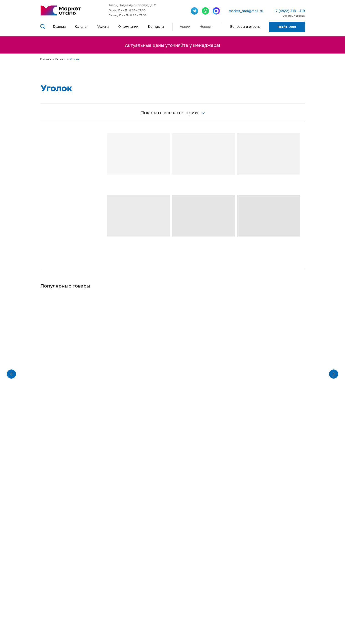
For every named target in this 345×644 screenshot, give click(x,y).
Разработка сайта (172, 635)
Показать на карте (265, 613)
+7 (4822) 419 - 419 (290, 11)
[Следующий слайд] (334, 335)
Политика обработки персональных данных (275, 635)
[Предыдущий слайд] (11, 335)
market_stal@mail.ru (246, 11)
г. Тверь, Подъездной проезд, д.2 (276, 598)
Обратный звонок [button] (294, 16)
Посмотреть (108, 604)
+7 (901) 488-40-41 (269, 566)
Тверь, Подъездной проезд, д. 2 (132, 5)
